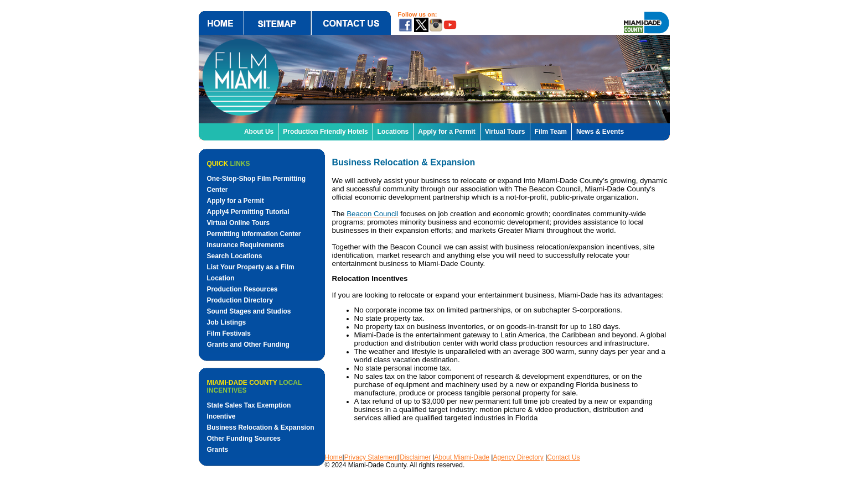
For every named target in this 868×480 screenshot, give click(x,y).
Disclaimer (415, 457)
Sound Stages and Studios (249, 311)
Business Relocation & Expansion (261, 427)
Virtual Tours (505, 132)
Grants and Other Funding (248, 345)
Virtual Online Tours (239, 223)
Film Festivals (229, 333)
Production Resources (242, 289)
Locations (393, 132)
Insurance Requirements (246, 245)
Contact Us (563, 457)
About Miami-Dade (462, 457)
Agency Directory (518, 457)
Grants (218, 450)
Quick (229, 164)
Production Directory (240, 300)
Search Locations (235, 256)
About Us (259, 132)
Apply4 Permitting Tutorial (248, 212)
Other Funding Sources (244, 439)
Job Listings (227, 322)
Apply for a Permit (446, 132)
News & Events (600, 132)
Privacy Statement (371, 457)
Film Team (551, 132)
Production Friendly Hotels (325, 132)
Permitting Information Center (254, 234)
